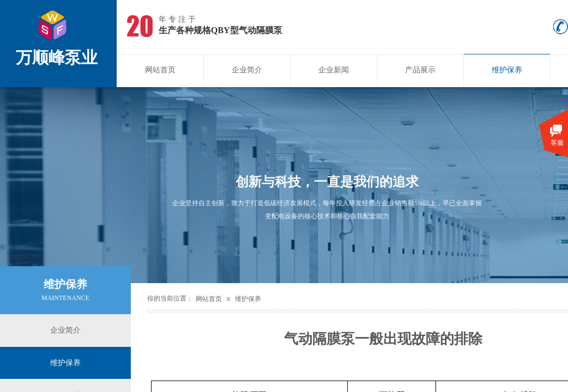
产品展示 (420, 70)
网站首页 (160, 70)
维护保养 (507, 70)
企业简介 (247, 70)
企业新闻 (334, 70)
